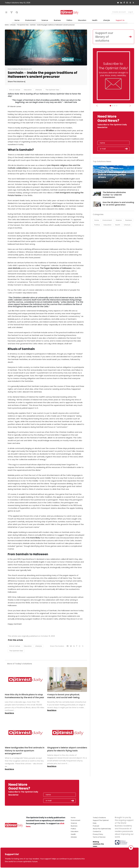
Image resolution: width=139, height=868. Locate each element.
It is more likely (33, 538)
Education (82, 20)
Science (45, 20)
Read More (9, 713)
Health (95, 20)
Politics (69, 20)
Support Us (120, 20)
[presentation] (111, 136)
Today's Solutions (99, 818)
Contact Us (97, 831)
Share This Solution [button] (16, 82)
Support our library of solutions (105, 37)
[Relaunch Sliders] (117, 106)
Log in (131, 12)
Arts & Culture (15, 90)
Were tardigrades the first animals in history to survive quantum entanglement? (25, 751)
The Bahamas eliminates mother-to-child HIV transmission (114, 195)
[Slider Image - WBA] (112, 106)
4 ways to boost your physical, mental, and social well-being (63, 696)
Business (57, 20)
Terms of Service (99, 837)
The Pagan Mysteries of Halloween (55, 268)
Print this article (15, 640)
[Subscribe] (110, 106)
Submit (126, 149)
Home (17, 20)
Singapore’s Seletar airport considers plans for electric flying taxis (67, 749)
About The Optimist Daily (102, 829)
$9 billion (50, 131)
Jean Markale (14, 268)
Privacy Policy (98, 834)
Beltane (57, 206)
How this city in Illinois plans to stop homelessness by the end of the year (24, 696)
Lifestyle (107, 20)
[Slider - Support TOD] (115, 106)
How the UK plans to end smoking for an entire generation (118, 204)
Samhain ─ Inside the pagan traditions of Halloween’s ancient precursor (52, 25)
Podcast (96, 826)
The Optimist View (23, 25)
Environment (30, 20)
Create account (119, 12)
